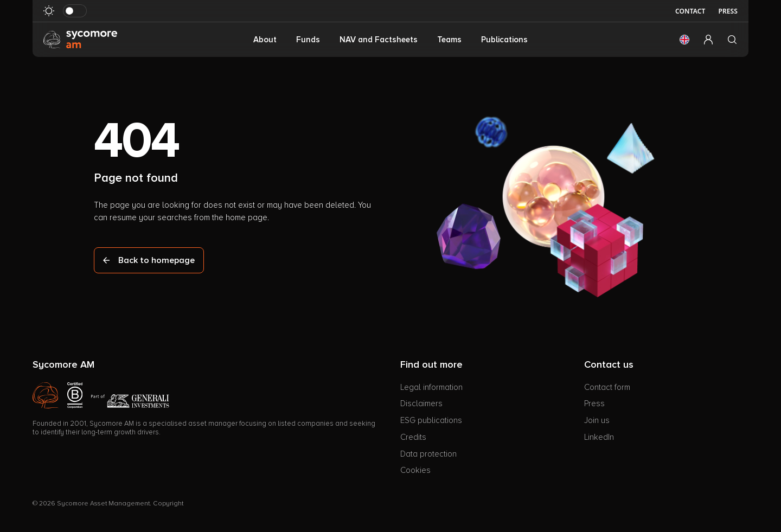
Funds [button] (308, 40)
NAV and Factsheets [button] (379, 40)
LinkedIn (599, 437)
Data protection (428, 454)
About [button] (265, 40)
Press (728, 11)
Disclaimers (421, 403)
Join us (597, 420)
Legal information (431, 387)
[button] (684, 40)
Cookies (415, 470)
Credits (413, 437)
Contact (690, 11)
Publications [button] (504, 40)
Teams (449, 40)
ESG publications (431, 420)
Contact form (607, 387)
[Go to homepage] (80, 39)
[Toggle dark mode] (75, 11)
